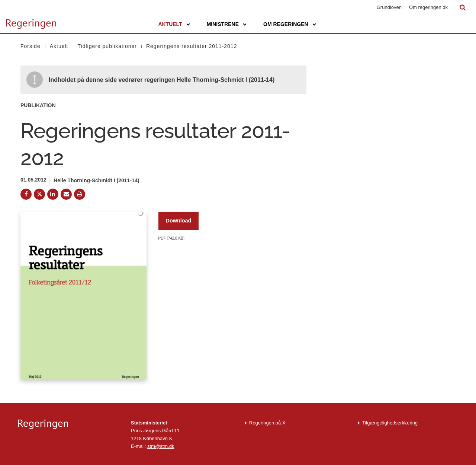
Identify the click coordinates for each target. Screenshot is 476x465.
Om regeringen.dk (428, 7)
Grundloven (389, 7)
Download (179, 221)
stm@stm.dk (161, 446)
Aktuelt (170, 24)
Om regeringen (286, 24)
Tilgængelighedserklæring (390, 423)
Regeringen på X (267, 423)
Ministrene (223, 24)
